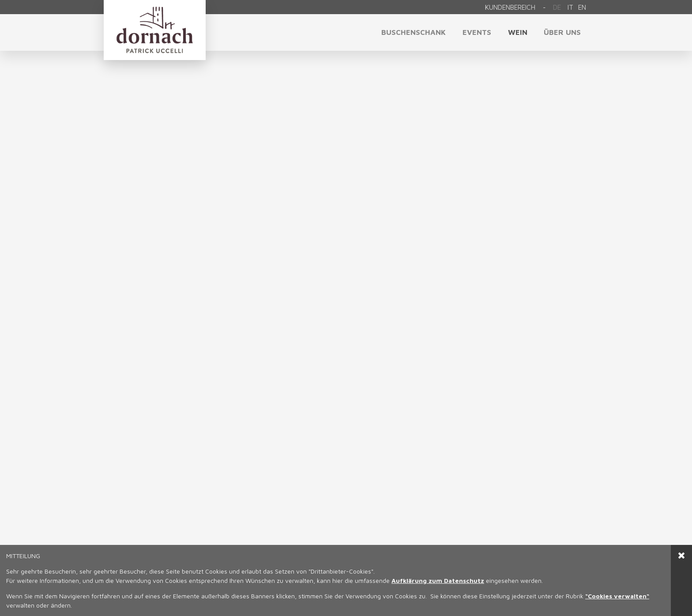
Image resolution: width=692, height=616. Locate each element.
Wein (518, 32)
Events (477, 32)
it (570, 7)
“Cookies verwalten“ (617, 596)
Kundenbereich (510, 7)
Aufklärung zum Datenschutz (438, 580)
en (582, 7)
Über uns (562, 32)
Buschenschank (414, 32)
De (557, 7)
